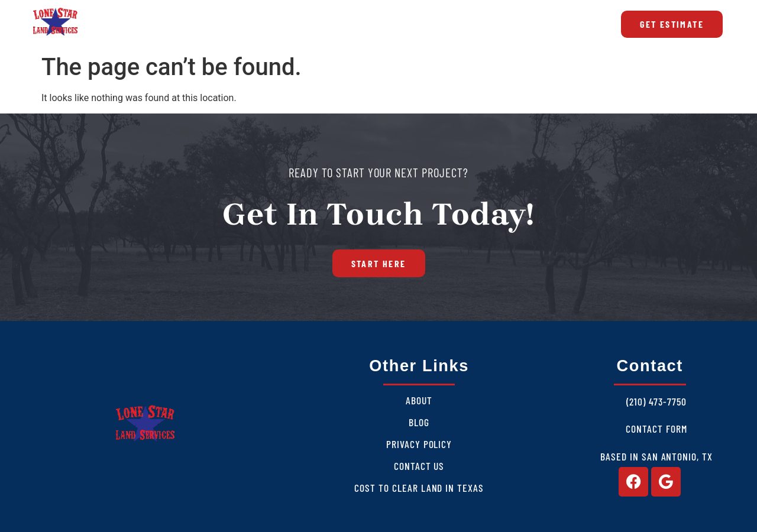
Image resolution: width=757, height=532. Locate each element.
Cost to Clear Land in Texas (490, 24)
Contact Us (419, 466)
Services (229, 24)
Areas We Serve (319, 24)
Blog (393, 24)
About (161, 24)
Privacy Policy (419, 444)
